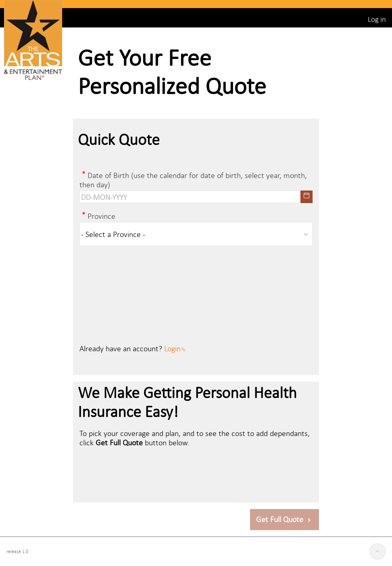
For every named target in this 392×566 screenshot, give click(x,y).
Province (101, 216)
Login (175, 348)
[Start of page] (377, 551)
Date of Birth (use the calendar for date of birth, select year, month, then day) (193, 180)
